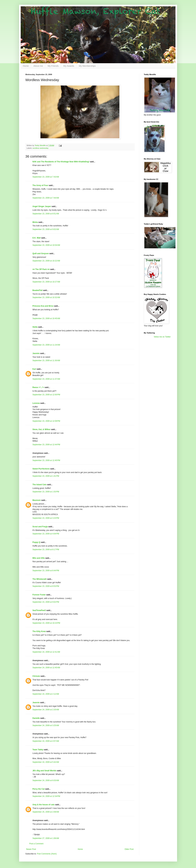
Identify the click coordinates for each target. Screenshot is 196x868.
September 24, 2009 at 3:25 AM (46, 725)
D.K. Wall (37, 238)
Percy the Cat (39, 789)
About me (38, 66)
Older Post (129, 849)
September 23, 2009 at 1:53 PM (46, 492)
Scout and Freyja (40, 527)
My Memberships (87, 66)
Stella (35, 327)
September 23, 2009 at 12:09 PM (46, 421)
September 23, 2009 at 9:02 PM (46, 602)
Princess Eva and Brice (43, 306)
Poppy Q (36, 542)
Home (26, 66)
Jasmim (36, 353)
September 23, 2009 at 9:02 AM (46, 229)
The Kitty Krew (39, 631)
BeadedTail (38, 290)
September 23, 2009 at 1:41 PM (46, 476)
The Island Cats (40, 485)
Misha (35, 222)
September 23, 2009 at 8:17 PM (46, 550)
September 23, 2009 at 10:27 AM (46, 282)
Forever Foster (39, 595)
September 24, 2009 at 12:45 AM (46, 668)
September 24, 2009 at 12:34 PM (46, 796)
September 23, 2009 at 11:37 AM (46, 379)
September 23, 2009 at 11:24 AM (46, 345)
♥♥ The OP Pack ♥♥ (41, 269)
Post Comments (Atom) (47, 854)
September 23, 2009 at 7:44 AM (46, 198)
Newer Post (31, 849)
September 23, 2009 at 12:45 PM (46, 460)
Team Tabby (38, 750)
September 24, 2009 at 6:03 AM (46, 780)
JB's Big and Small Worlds (44, 771)
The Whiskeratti (40, 579)
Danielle (36, 718)
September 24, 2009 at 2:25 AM (46, 710)
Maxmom (37, 500)
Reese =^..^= (38, 387)
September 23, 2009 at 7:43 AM (46, 177)
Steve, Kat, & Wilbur (42, 429)
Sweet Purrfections (41, 469)
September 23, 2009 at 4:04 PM (46, 534)
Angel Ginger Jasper (42, 206)
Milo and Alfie (39, 558)
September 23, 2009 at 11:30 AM (46, 361)
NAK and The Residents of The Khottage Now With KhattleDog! (61, 162)
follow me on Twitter (162, 337)
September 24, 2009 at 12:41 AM (46, 652)
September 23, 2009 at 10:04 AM (46, 245)
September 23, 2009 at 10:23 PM (46, 623)
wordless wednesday (40, 148)
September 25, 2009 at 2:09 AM (46, 812)
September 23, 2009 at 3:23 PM (46, 518)
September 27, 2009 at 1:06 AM (46, 838)
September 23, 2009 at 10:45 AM (46, 318)
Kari (34, 369)
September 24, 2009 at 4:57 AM (46, 741)
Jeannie (36, 703)
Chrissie (36, 676)
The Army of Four (40, 185)
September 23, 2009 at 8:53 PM (46, 586)
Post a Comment (36, 844)
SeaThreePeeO (39, 610)
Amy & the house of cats (44, 805)
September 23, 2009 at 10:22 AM (46, 261)
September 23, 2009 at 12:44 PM (46, 445)
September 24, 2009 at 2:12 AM (46, 694)
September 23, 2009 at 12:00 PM (46, 395)
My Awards (69, 66)
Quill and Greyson (41, 254)
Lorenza (36, 403)
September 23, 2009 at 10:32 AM (46, 297)
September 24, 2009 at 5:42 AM (46, 762)
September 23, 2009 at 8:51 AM (46, 214)
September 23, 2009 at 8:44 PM (46, 571)
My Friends (53, 66)
